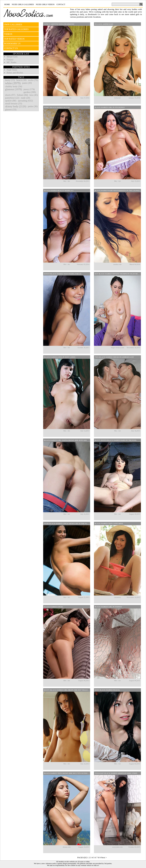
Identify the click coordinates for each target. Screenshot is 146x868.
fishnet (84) (23, 95)
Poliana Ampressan (104, 24)
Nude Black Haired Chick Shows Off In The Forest (67, 523)
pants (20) (27, 83)
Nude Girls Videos (45, 4)
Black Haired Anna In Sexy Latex (60, 357)
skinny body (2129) (16, 106)
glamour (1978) (13, 89)
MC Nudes (12, 62)
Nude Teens (12, 70)
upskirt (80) (11, 101)
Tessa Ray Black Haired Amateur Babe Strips (116, 773)
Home (7, 4)
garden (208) (30, 92)
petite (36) (33, 106)
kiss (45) (34, 95)
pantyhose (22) (12, 98)
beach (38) (21, 80)
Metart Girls (12, 57)
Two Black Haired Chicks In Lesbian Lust (114, 357)
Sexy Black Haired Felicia (107, 690)
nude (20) (26, 98)
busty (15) (10, 80)
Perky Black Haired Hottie (57, 107)
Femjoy (10, 60)
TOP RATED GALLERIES (16, 29)
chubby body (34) (14, 86)
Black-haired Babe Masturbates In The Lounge (117, 191)
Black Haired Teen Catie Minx (109, 523)
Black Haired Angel (54, 607)
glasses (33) (11, 110)
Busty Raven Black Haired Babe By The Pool (116, 440)
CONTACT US (11, 48)
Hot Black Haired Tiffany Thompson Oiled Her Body (118, 274)
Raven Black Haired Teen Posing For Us (63, 274)
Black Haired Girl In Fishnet (108, 607)
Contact (61, 4)
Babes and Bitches (15, 73)
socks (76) (33, 80)
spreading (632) (25, 101)
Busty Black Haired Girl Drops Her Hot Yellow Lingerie (67, 690)
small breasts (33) (14, 103)
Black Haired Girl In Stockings (110, 107)
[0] (85, 857)
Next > (104, 857)
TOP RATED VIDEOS (14, 39)
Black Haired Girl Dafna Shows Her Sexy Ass (65, 440)
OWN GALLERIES (13, 25)
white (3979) (13, 83)
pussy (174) (29, 89)
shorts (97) (10, 95)
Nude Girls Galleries (23, 4)
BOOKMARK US (12, 44)
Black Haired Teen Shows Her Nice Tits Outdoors (67, 773)
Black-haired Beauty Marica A (59, 191)
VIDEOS (8, 34)
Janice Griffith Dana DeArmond (59, 24)
